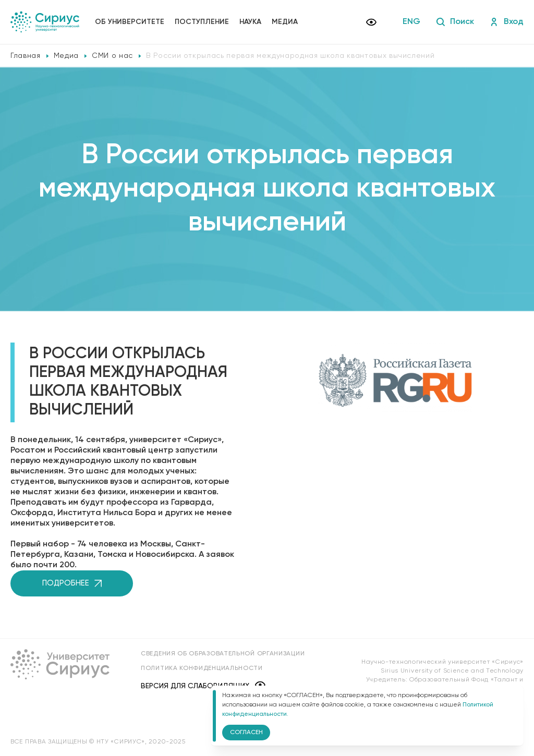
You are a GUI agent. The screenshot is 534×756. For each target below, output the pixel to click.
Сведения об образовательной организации (223, 654)
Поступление (202, 22)
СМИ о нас (112, 56)
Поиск (455, 22)
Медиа (285, 22)
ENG (411, 22)
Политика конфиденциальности (202, 668)
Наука (250, 22)
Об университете (130, 22)
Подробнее (72, 583)
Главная (26, 56)
